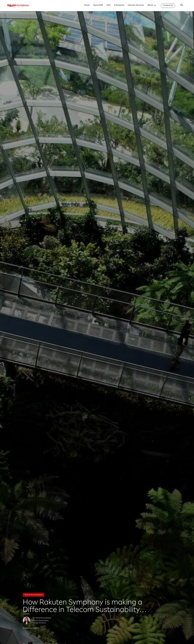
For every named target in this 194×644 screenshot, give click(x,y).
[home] (18, 6)
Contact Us (168, 6)
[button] (152, 6)
